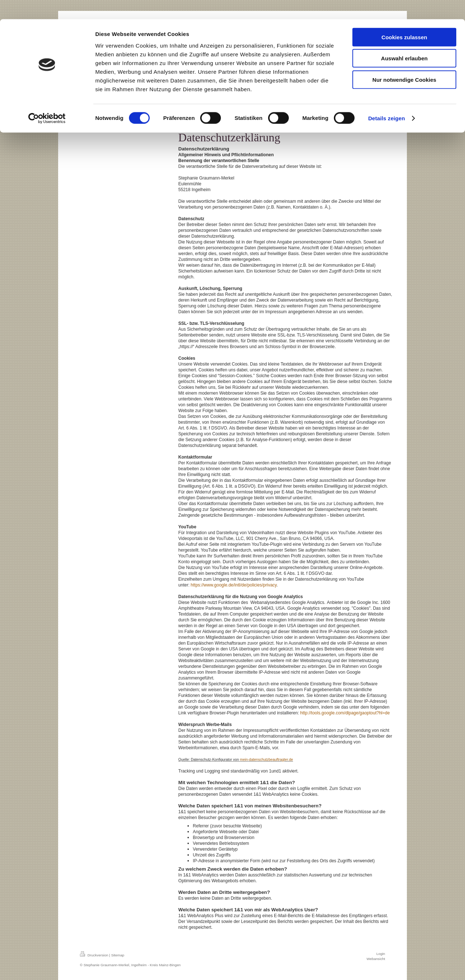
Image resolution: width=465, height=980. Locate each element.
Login (381, 954)
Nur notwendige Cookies (404, 61)
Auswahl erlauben (404, 39)
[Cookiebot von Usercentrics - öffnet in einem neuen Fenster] (47, 100)
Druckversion (95, 955)
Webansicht (376, 959)
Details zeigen (386, 99)
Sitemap (118, 955)
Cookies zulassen (404, 18)
